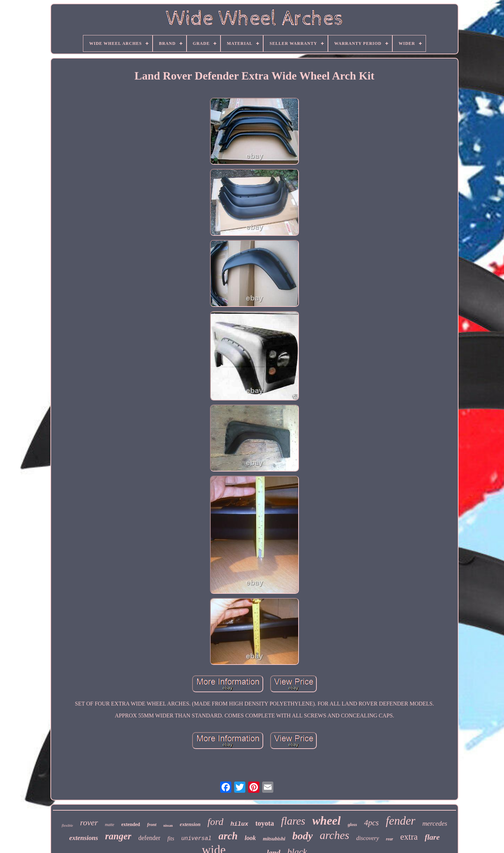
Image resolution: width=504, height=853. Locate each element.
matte (110, 825)
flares (293, 821)
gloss (352, 824)
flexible (67, 825)
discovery (368, 838)
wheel (326, 821)
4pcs (371, 823)
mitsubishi (274, 839)
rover (89, 823)
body (302, 836)
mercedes (435, 823)
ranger (118, 836)
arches (335, 835)
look (250, 838)
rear (390, 839)
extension (190, 824)
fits (171, 838)
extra (409, 837)
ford (216, 822)
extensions (84, 838)
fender (400, 821)
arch (228, 836)
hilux (239, 824)
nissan (168, 826)
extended (131, 824)
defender (149, 838)
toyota (264, 823)
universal (196, 839)
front (152, 824)
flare (432, 837)
